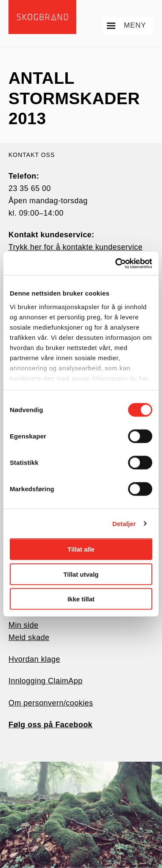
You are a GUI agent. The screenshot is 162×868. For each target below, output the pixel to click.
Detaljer (124, 523)
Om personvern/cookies (51, 703)
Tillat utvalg (81, 574)
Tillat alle (81, 549)
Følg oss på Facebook (50, 725)
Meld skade (29, 637)
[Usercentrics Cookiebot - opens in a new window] (116, 263)
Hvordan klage (34, 659)
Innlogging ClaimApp (46, 681)
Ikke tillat (81, 599)
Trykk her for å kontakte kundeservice (75, 247)
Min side (24, 625)
